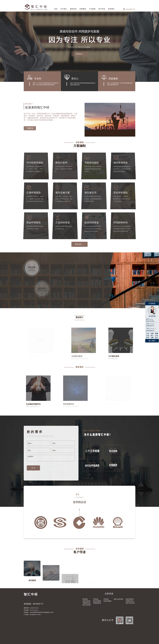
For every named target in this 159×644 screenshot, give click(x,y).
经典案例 (83, 9)
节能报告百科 (86, 603)
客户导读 (102, 9)
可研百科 (106, 599)
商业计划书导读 (118, 599)
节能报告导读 (130, 601)
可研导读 (96, 599)
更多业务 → (79, 244)
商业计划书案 (86, 605)
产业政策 (92, 9)
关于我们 (64, 9)
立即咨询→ (80, 54)
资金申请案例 (97, 601)
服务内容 (73, 9)
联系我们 (111, 9)
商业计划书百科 (130, 603)
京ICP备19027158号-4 (35, 615)
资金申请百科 (86, 601)
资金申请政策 (107, 601)
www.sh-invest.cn (34, 610)
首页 (56, 9)
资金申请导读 (130, 599)
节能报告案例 (97, 603)
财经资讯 (85, 599)
